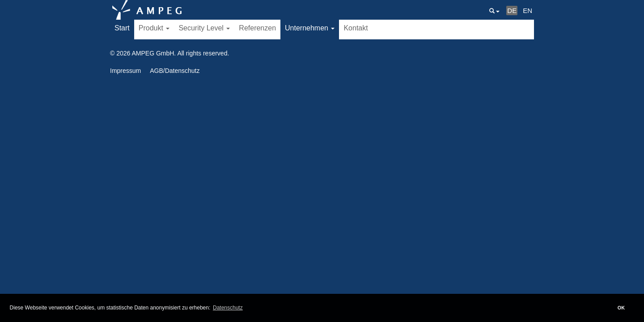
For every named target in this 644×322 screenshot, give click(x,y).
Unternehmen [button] (310, 28)
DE (512, 11)
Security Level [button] (204, 28)
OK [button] (621, 308)
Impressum (125, 71)
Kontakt (356, 28)
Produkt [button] (154, 28)
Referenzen (257, 28)
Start (122, 28)
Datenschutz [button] (228, 308)
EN (527, 11)
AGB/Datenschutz (175, 71)
